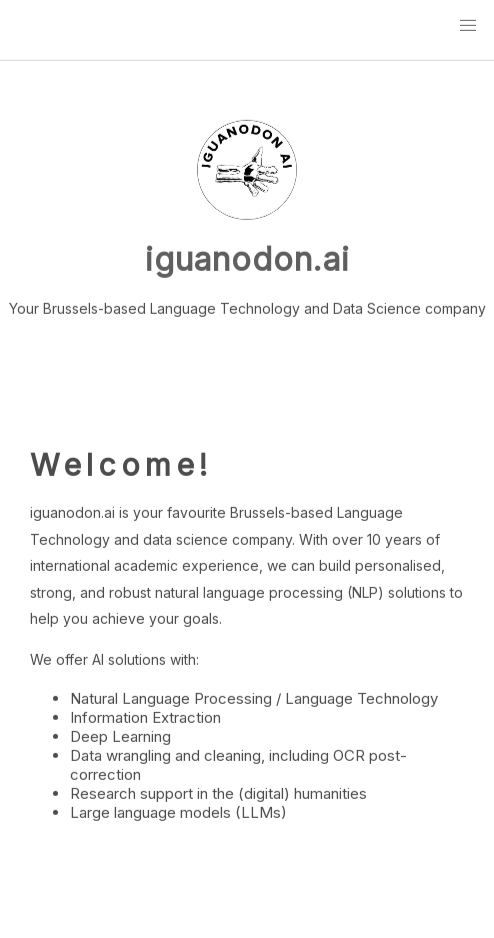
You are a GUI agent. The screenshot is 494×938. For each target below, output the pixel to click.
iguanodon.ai (247, 259)
